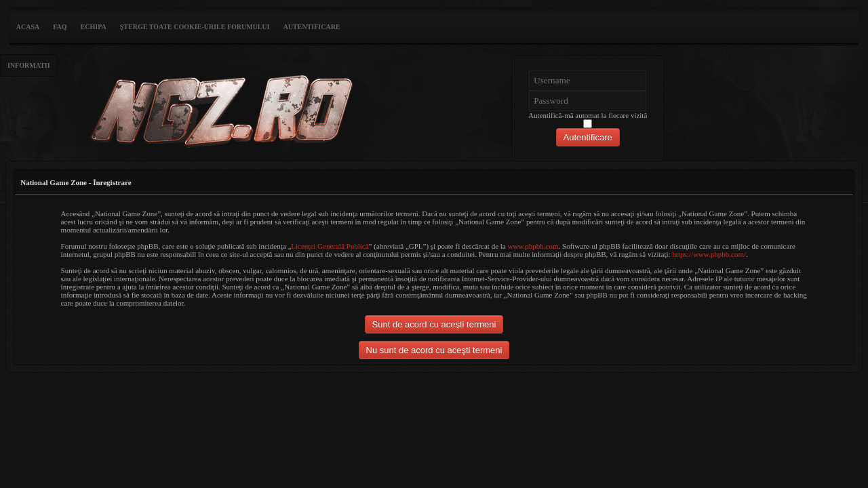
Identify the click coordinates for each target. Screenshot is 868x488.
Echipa (94, 27)
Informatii (29, 65)
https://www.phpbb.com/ (709, 254)
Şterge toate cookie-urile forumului (195, 27)
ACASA (28, 27)
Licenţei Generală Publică (330, 246)
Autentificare (312, 27)
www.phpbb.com (533, 246)
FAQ (60, 27)
